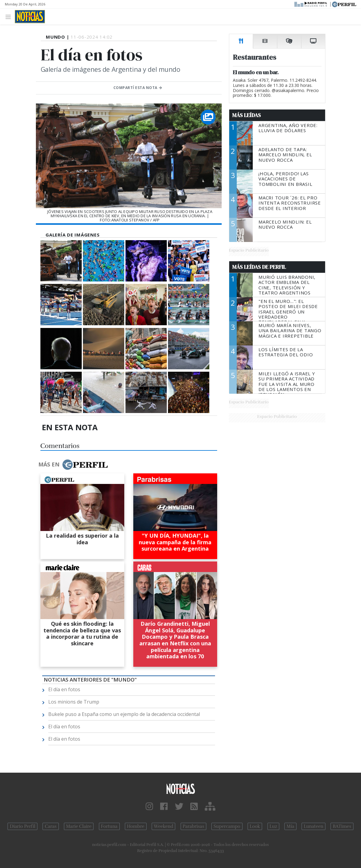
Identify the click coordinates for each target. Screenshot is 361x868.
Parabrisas (193, 826)
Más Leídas (247, 115)
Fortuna (109, 826)
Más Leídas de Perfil (259, 267)
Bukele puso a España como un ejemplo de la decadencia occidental (124, 714)
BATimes (342, 826)
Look (255, 826)
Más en (73, 465)
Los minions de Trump (74, 702)
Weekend (164, 826)
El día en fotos (64, 689)
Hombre (136, 826)
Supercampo (227, 826)
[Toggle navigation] (10, 16)
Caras (51, 826)
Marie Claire (79, 826)
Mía (290, 826)
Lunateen (313, 826)
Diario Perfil (22, 826)
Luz (273, 826)
